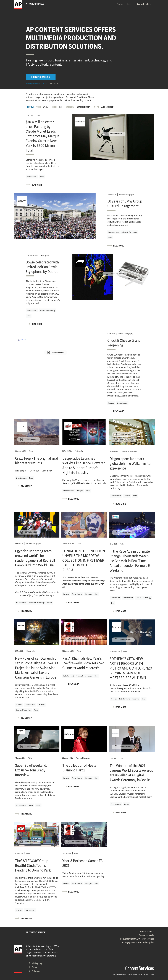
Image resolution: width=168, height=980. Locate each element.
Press (34, 967)
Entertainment (54, 83)
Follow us (36, 971)
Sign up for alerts (144, 4)
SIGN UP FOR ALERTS (41, 77)
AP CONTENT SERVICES (36, 932)
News (42, 177)
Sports (50, 603)
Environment (115, 598)
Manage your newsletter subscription (138, 942)
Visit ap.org (37, 963)
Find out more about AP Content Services (136, 939)
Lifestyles (80, 491)
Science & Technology (129, 232)
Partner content (124, 4)
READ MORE (37, 185)
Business (111, 403)
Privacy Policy (149, 974)
